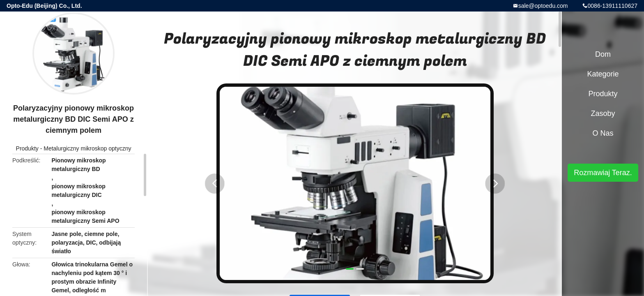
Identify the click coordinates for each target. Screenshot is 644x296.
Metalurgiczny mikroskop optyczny (87, 148)
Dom (603, 54)
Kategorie (603, 74)
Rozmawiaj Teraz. (603, 173)
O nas (603, 133)
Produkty (27, 148)
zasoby (603, 113)
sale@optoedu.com (543, 6)
